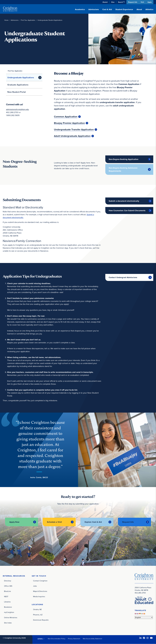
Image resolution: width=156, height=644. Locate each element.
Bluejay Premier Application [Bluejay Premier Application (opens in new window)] (69, 123)
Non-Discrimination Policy (57, 639)
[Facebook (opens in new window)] (144, 638)
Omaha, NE (37, 609)
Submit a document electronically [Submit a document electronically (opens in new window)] (124, 201)
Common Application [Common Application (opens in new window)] (66, 117)
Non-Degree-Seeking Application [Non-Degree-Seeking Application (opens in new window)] (124, 159)
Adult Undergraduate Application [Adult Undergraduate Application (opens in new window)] (72, 136)
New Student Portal (17, 92)
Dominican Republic (41, 620)
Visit (142, 2)
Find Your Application (28, 20)
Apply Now (14, 522)
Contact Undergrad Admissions (123, 277)
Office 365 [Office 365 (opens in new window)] (8, 586)
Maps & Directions (40, 591)
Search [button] (120, 2)
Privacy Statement (74, 639)
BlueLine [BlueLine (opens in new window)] (8, 591)
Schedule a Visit (54, 522)
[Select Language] (144, 617)
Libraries (7, 602)
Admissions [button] (94, 9)
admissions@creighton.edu (17, 109)
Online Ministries (11, 618)
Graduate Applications (18, 85)
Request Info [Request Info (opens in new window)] (128, 522)
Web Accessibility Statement (92, 639)
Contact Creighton (40, 581)
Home (6, 20)
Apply (150, 2)
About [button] (139, 9)
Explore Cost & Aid (93, 522)
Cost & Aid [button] (107, 9)
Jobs (35, 586)
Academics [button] (80, 9)
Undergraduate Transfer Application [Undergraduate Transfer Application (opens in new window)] (74, 130)
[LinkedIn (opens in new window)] (140, 638)
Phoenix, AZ (38, 615)
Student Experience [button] (124, 9)
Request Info (132, 2)
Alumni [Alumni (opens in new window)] (105, 2)
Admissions (15, 20)
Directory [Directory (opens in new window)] (8, 581)
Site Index (8, 623)
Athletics (149, 9)
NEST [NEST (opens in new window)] (6, 597)
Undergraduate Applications (21, 77)
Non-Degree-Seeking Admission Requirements (123, 169)
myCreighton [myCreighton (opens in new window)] (9, 612)
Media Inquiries (39, 597)
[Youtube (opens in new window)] (151, 638)
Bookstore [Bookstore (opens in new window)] (8, 607)
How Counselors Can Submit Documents (127, 211)
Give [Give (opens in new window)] (113, 2)
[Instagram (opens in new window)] (148, 638)
